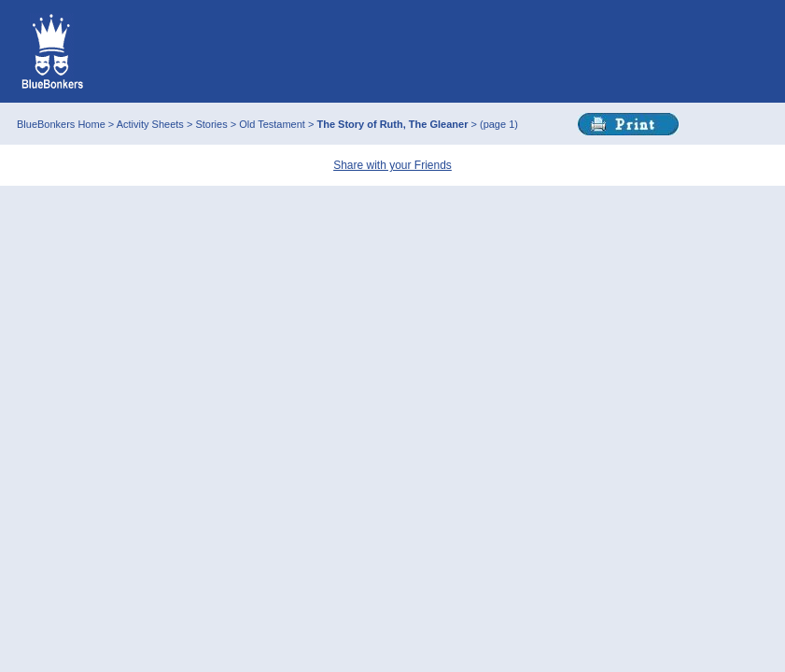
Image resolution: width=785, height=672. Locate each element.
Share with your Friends (392, 165)
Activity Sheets (150, 124)
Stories (212, 124)
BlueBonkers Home (61, 124)
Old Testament (273, 124)
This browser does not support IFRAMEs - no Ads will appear (435, 51)
